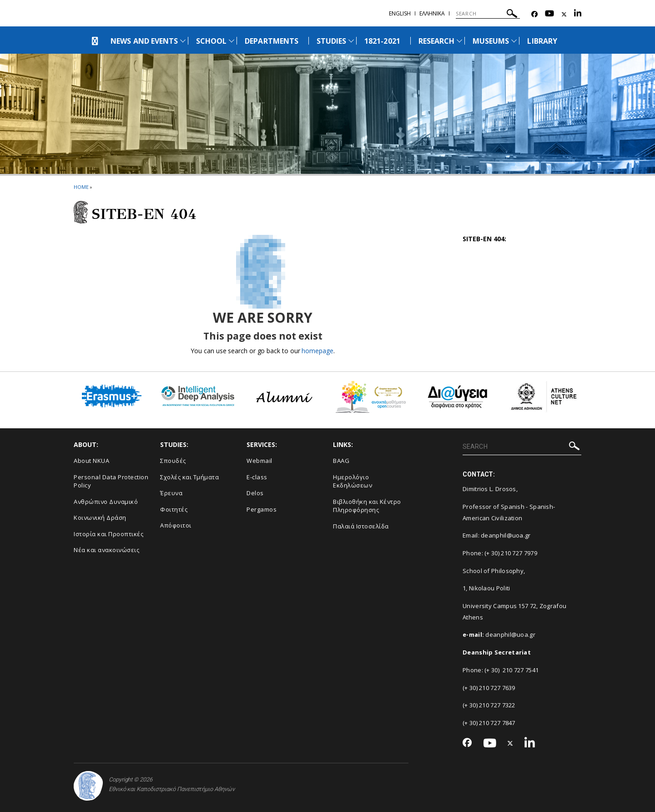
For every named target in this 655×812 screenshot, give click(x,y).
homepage (317, 351)
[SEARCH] (488, 14)
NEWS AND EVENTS (144, 41)
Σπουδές (173, 461)
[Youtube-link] (549, 14)
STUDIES (331, 41)
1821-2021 (382, 41)
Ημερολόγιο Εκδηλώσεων (353, 481)
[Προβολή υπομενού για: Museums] (514, 41)
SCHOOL (211, 41)
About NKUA (91, 461)
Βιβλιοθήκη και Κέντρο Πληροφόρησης (367, 506)
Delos (255, 493)
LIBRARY (542, 41)
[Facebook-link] (534, 14)
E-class (257, 477)
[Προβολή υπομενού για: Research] (459, 41)
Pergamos (262, 509)
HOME (81, 187)
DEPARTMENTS (272, 41)
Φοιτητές (174, 509)
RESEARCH (436, 41)
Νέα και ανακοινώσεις (106, 550)
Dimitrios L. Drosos (489, 489)
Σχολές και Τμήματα (189, 477)
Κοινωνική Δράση (100, 518)
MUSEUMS (491, 41)
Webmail (259, 461)
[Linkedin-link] (578, 14)
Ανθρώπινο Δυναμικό (106, 502)
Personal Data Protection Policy (111, 481)
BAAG (341, 461)
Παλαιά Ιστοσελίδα (361, 526)
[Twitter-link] (564, 14)
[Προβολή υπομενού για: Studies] (351, 41)
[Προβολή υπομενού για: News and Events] (183, 41)
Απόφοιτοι (176, 525)
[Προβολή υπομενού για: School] (232, 41)
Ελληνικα (432, 13)
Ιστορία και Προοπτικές (108, 534)
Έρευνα (171, 493)
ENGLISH (400, 13)
